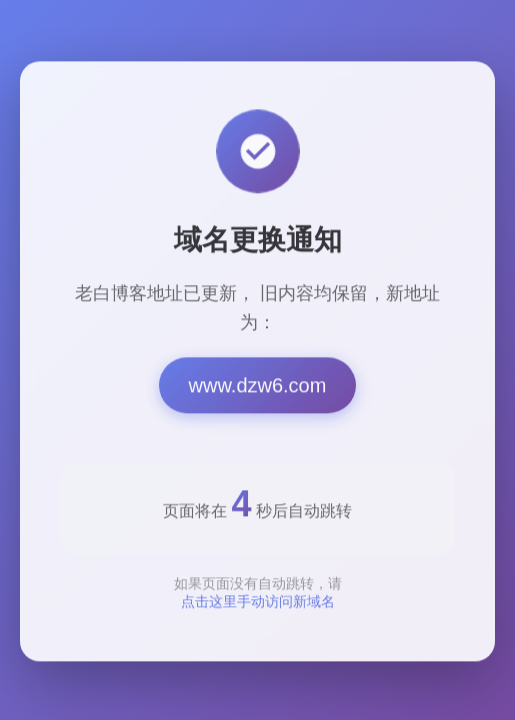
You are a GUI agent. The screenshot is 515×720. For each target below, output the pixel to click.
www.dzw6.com (258, 390)
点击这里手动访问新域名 (258, 606)
